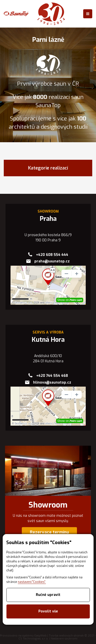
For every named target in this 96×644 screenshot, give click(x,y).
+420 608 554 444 (52, 255)
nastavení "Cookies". (32, 582)
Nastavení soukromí (64, 639)
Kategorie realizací (48, 168)
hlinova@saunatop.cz (52, 382)
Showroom (48, 505)
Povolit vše (48, 611)
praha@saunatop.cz (52, 261)
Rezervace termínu (49, 532)
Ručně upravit (48, 595)
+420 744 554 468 (52, 376)
